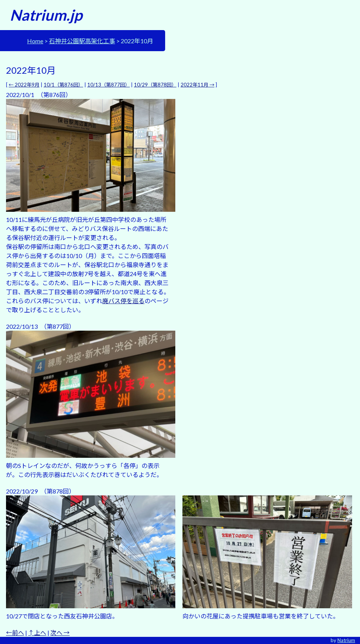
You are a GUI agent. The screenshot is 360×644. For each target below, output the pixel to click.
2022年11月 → (197, 85)
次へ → (60, 633)
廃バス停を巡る (123, 301)
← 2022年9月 (24, 85)
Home (35, 41)
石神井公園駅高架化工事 (82, 41)
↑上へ (37, 633)
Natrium (346, 640)
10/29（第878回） (155, 85)
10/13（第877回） (109, 85)
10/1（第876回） (63, 85)
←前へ (15, 633)
